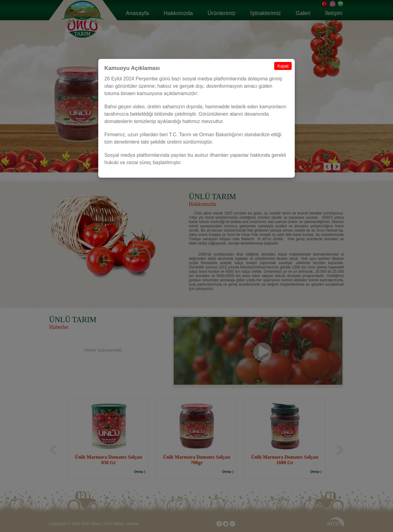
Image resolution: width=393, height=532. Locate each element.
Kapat (283, 66)
